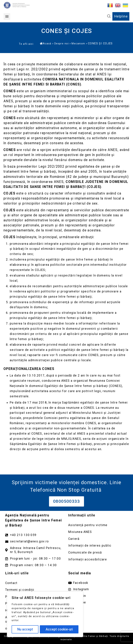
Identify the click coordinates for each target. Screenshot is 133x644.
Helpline (121, 16)
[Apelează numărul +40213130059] (35, 535)
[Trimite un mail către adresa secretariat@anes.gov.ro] (35, 541)
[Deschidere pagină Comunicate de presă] (98, 553)
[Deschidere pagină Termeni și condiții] (35, 590)
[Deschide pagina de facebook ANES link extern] (98, 583)
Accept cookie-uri (59, 629)
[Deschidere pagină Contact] (35, 583)
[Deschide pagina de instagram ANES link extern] (98, 589)
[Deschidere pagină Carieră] (98, 539)
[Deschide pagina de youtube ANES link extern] (98, 602)
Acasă (46, 44)
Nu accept (25, 629)
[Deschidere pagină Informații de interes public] (98, 546)
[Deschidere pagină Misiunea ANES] (98, 532)
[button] (7, 16)
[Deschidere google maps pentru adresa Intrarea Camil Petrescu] (35, 550)
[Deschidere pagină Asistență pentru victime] (98, 525)
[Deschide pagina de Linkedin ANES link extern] (98, 596)
